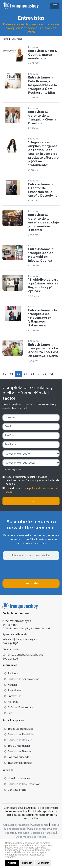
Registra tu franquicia (17, 833)
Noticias (11, 685)
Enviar (31, 501)
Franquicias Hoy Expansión (22, 784)
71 (45, 374)
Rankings (11, 673)
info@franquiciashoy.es (17, 621)
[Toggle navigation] (55, 6)
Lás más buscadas (17, 757)
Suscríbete (31, 583)
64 (32, 374)
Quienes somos (40, 825)
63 (25, 374)
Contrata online (15, 790)
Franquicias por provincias (22, 679)
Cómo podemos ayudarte (43, 829)
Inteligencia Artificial (18, 763)
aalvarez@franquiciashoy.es (20, 639)
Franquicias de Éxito (18, 740)
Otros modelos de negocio (31, 837)
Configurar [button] (43, 863)
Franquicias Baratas (18, 751)
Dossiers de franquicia (43, 833)
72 (51, 374)
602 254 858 (10, 643)
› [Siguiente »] (57, 374)
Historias (11, 702)
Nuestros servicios (17, 778)
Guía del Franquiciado (19, 707)
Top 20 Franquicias (17, 746)
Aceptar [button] (12, 863)
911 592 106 (10, 625)
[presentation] (28, 570)
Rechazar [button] (27, 863)
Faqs (9, 713)
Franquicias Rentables (19, 734)
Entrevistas (13, 696)
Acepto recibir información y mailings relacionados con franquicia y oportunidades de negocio (32, 480)
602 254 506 (10, 659)
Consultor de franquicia (16, 825)
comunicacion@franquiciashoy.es (23, 655)
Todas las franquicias (19, 729)
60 (5, 374)
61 (12, 374)
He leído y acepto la (32, 490)
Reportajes (13, 690)
